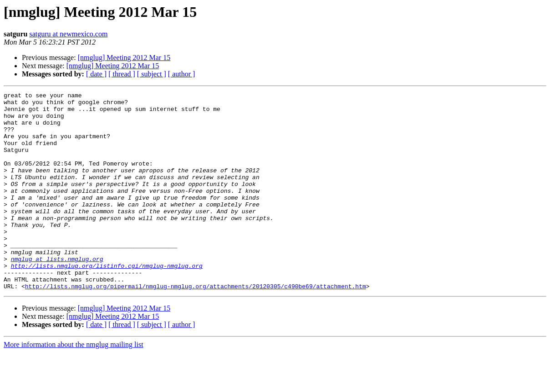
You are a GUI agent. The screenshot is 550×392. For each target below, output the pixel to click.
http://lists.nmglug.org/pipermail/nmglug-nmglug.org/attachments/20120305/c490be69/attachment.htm (196, 326)
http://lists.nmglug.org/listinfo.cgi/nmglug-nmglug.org (107, 301)
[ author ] (182, 74)
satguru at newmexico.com (68, 34)
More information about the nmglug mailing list (74, 384)
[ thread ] (122, 74)
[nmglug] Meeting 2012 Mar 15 (124, 58)
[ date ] (96, 74)
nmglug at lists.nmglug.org (57, 293)
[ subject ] (152, 74)
